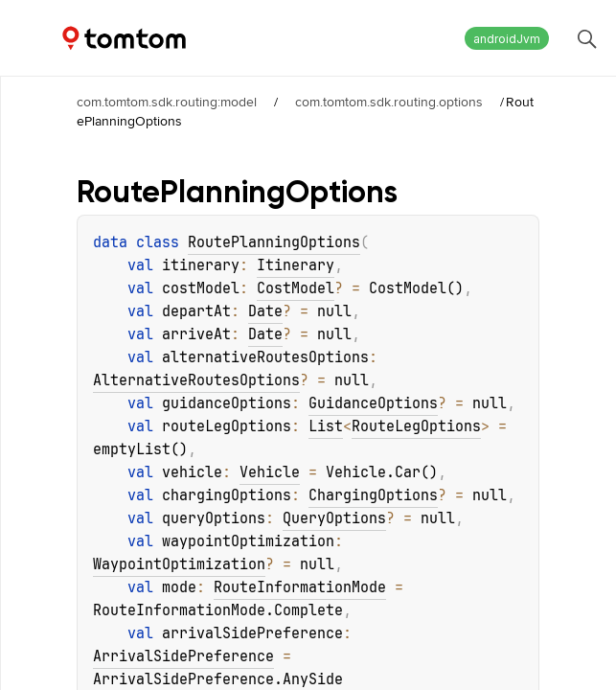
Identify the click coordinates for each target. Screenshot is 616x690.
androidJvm (507, 39)
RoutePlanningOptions (274, 242)
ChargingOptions (373, 495)
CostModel (296, 288)
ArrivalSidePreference (183, 656)
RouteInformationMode (300, 587)
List (326, 426)
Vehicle (270, 472)
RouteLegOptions (416, 426)
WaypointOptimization (179, 564)
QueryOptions (334, 518)
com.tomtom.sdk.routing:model (167, 102)
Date (265, 311)
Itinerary (296, 265)
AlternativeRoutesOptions (196, 380)
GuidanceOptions (373, 403)
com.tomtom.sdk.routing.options (389, 102)
